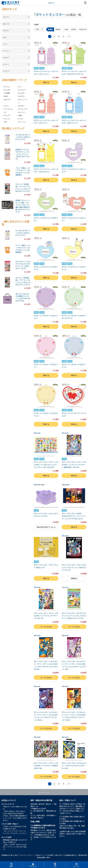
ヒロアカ (22, 96)
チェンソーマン (23, 101)
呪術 (6, 96)
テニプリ (7, 115)
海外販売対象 (82, 855)
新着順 (50, 29)
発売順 (74, 29)
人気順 (66, 29)
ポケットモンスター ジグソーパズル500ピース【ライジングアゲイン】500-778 (46, 616)
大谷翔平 (7, 93)
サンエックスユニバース (23, 111)
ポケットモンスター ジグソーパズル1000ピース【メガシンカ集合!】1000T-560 (46, 766)
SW (6, 122)
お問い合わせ (59, 855)
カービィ (7, 87)
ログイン (51, 3)
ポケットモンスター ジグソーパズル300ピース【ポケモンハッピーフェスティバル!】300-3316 (46, 465)
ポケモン (22, 106)
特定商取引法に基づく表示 (10, 855)
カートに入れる (46, 627)
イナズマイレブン (8, 111)
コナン (7, 106)
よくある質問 (49, 855)
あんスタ (7, 99)
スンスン (7, 119)
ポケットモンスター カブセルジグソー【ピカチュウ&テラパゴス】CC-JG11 (74, 766)
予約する (46, 82)
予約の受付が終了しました (46, 527)
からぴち (22, 93)
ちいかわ (7, 90)
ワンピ (21, 119)
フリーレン (22, 122)
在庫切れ (74, 578)
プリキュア (22, 90)
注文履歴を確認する (71, 855)
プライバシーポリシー (26, 855)
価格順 (58, 29)
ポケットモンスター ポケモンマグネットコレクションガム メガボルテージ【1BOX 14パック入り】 (74, 616)
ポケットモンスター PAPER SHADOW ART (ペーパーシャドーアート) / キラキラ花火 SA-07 (74, 516)
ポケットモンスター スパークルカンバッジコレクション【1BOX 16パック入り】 (74, 567)
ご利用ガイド (39, 855)
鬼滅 (20, 115)
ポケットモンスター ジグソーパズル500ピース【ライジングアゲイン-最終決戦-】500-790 (74, 465)
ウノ (20, 87)
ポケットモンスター (50, 14)
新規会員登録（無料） (44, 857)
